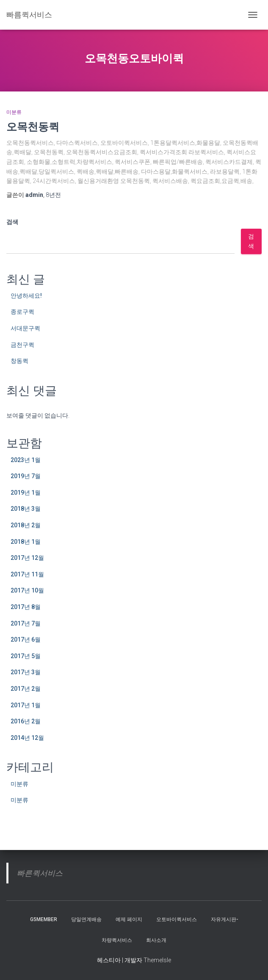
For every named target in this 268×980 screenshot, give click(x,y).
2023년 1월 (26, 460)
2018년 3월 (26, 509)
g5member (44, 919)
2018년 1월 (26, 542)
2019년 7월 (26, 476)
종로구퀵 (22, 312)
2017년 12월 (27, 558)
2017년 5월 (26, 656)
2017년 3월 (26, 672)
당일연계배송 (86, 919)
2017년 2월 (26, 689)
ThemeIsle (157, 960)
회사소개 (156, 940)
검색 (12, 222)
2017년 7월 (26, 623)
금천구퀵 (22, 345)
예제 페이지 (129, 919)
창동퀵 (19, 361)
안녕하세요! (26, 296)
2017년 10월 (27, 590)
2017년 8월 (26, 607)
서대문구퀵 (25, 328)
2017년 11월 (27, 574)
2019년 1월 (26, 493)
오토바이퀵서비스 (177, 919)
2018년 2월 (26, 525)
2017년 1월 (26, 705)
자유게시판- (225, 919)
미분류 (14, 112)
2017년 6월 (26, 639)
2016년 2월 (26, 721)
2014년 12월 (27, 738)
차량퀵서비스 (117, 940)
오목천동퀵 (33, 126)
